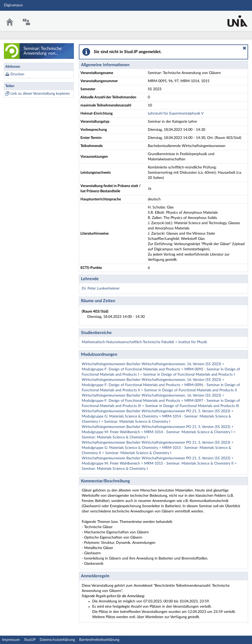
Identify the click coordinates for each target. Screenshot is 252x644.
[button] (244, 48)
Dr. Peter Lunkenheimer (101, 289)
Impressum (11, 640)
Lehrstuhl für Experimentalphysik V (176, 114)
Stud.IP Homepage (232, 18)
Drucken (17, 74)
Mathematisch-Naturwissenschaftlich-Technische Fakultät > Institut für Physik (144, 342)
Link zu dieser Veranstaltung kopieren (40, 94)
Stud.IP (30, 640)
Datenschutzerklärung (57, 640)
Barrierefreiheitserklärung (99, 640)
